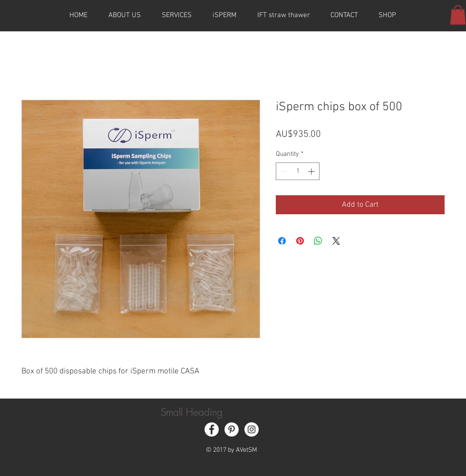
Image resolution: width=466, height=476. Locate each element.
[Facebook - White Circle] (212, 429)
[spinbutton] (298, 171)
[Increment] (312, 171)
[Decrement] (283, 171)
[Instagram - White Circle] (252, 429)
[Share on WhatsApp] (318, 241)
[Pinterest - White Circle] (232, 429)
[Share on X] (336, 241)
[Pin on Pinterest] (300, 241)
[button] (458, 15)
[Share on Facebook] (282, 241)
